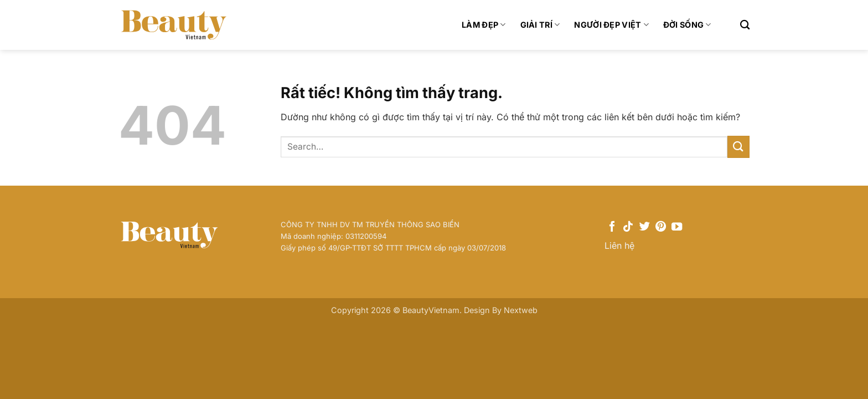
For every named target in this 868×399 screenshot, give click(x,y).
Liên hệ (619, 245)
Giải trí (540, 25)
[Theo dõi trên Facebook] (612, 227)
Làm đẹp (484, 25)
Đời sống (687, 25)
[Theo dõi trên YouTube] (677, 227)
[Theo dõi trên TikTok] (628, 227)
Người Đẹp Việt (611, 25)
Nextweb (521, 310)
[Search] (745, 25)
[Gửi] (738, 147)
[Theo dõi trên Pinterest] (661, 227)
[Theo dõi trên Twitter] (645, 227)
